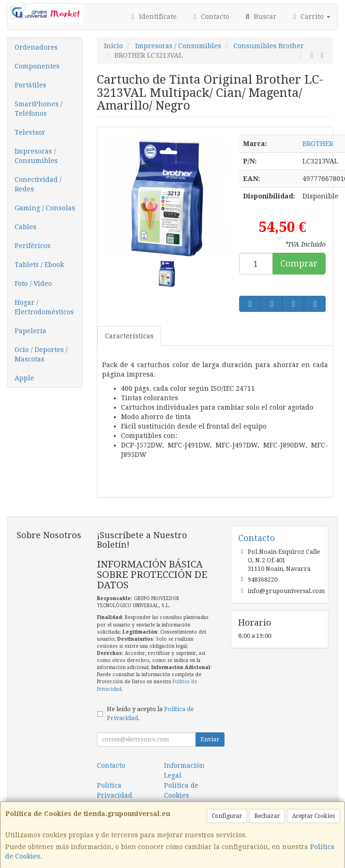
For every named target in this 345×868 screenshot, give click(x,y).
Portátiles (30, 85)
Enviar (210, 739)
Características (129, 336)
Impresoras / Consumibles (36, 156)
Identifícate (153, 17)
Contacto (210, 17)
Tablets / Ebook (39, 265)
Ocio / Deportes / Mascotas (41, 354)
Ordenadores (36, 47)
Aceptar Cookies (313, 816)
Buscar (260, 17)
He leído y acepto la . (150, 713)
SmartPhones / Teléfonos (39, 109)
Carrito (311, 17)
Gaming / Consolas (45, 208)
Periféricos (33, 246)
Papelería (30, 331)
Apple (24, 378)
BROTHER (318, 144)
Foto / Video (33, 284)
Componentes (37, 66)
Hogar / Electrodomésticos (44, 307)
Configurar (227, 816)
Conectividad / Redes (38, 184)
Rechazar (267, 816)
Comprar (299, 263)
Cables (26, 227)
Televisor (30, 132)
